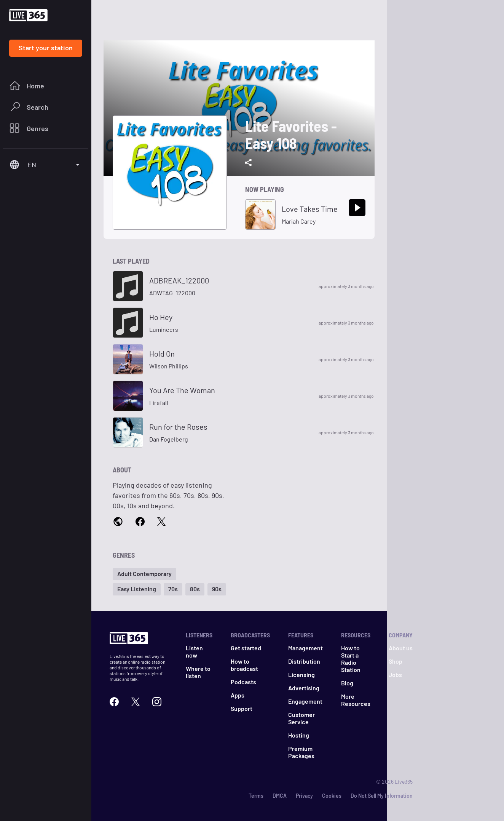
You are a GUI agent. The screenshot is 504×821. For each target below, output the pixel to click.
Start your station (46, 48)
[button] (144, 574)
